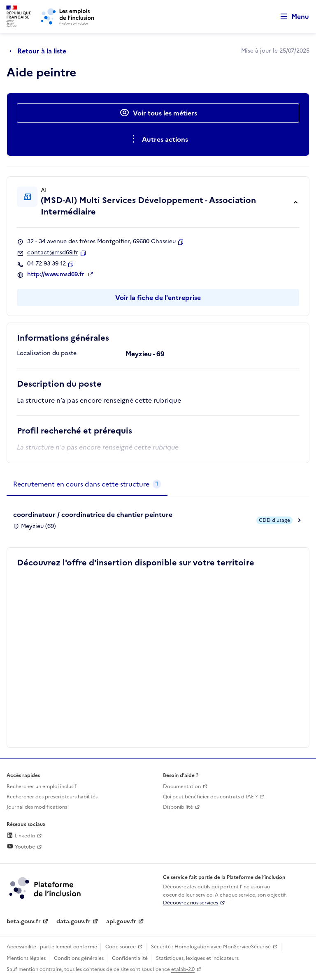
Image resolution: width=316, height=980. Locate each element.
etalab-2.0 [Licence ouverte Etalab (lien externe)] (183, 969)
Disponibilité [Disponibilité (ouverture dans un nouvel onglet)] (178, 807)
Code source (121, 947)
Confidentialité (130, 958)
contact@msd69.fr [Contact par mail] (53, 253)
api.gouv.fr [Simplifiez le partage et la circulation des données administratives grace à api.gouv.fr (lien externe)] (121, 921)
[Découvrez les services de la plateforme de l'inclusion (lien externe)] (46, 888)
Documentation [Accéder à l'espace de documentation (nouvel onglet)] (182, 786)
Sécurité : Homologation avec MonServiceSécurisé (211, 947)
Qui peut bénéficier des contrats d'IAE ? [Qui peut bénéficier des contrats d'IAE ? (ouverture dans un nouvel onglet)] (210, 797)
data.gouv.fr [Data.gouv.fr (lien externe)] (73, 921)
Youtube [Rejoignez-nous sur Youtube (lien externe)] (21, 847)
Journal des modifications (37, 807)
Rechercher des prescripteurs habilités (52, 797)
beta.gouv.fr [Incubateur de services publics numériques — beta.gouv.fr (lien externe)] (24, 921)
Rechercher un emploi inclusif (42, 786)
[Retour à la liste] (40, 51)
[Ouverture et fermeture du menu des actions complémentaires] (158, 139)
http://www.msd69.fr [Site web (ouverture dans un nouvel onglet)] (57, 274)
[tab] (87, 484)
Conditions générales (79, 958)
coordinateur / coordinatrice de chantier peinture (93, 514)
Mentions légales (26, 958)
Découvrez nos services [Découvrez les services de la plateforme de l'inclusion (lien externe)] (191, 903)
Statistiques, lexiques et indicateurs (197, 958)
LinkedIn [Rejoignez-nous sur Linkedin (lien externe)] (21, 836)
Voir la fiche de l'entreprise (158, 297)
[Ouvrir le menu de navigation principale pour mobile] (291, 17)
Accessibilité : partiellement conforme (52, 947)
